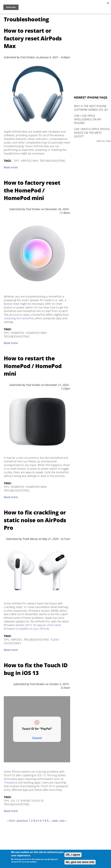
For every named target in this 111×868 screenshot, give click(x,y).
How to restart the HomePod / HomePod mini (33, 366)
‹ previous (22, 821)
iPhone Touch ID (32, 801)
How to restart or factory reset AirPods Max (33, 38)
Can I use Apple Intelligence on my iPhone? (88, 119)
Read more (11, 167)
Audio (55, 640)
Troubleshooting (53, 161)
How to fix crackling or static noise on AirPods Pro (35, 520)
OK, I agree (73, 855)
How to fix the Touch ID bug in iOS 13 (36, 669)
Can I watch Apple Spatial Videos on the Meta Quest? (92, 133)
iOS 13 (15, 801)
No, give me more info (80, 862)
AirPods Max (29, 161)
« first (11, 821)
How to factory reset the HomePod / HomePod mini (32, 190)
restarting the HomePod (19, 318)
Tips (16, 161)
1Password (11, 782)
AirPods (16, 640)
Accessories (12, 643)
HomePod (18, 333)
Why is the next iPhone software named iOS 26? (91, 108)
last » (63, 821)
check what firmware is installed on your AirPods (32, 627)
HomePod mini (36, 333)
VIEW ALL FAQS (104, 141)
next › (56, 821)
